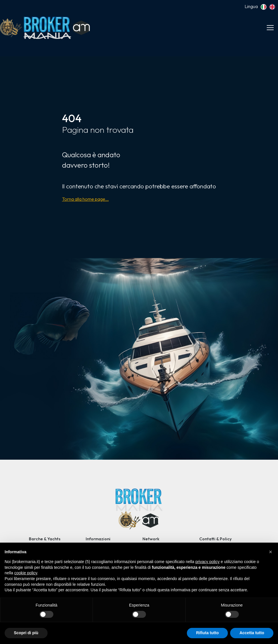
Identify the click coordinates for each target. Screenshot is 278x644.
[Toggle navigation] (270, 28)
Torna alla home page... (85, 199)
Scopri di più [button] (26, 633)
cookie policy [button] (26, 573)
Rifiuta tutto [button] (207, 633)
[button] (271, 552)
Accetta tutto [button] (252, 633)
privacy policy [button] (207, 562)
